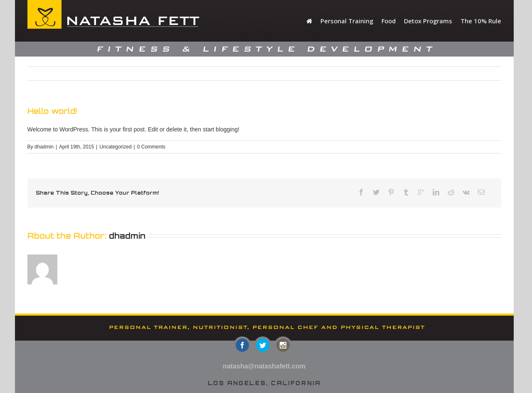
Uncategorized (115, 147)
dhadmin (44, 147)
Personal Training (347, 21)
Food (389, 21)
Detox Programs (428, 21)
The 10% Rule (481, 21)
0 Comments (151, 147)
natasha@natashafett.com (264, 366)
